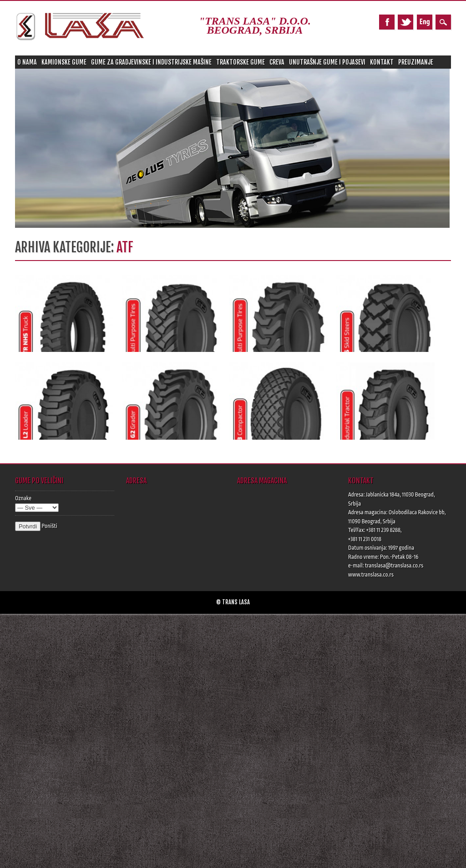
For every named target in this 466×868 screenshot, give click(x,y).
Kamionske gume (64, 62)
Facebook (387, 22)
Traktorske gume (241, 62)
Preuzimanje (416, 62)
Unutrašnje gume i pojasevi (327, 62)
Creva (277, 62)
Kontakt (382, 62)
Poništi (49, 526)
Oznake (23, 498)
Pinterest (425, 22)
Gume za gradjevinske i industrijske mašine (151, 62)
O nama (27, 62)
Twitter (405, 22)
